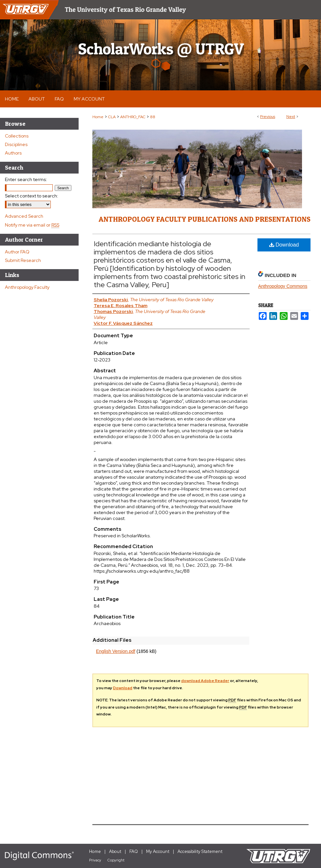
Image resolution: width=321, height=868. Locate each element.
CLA (112, 117)
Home (98, 117)
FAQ (134, 851)
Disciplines (16, 144)
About (115, 851)
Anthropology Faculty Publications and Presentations (205, 219)
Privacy (95, 860)
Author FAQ (17, 252)
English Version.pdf (116, 651)
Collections (17, 136)
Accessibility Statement (200, 851)
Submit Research (23, 260)
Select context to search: (32, 196)
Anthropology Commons (283, 286)
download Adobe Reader (205, 681)
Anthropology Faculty (27, 287)
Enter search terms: (26, 179)
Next (291, 117)
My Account (158, 851)
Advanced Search (24, 216)
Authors (13, 153)
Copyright (116, 860)
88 (153, 117)
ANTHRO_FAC (133, 117)
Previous (268, 117)
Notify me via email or (32, 225)
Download (284, 245)
